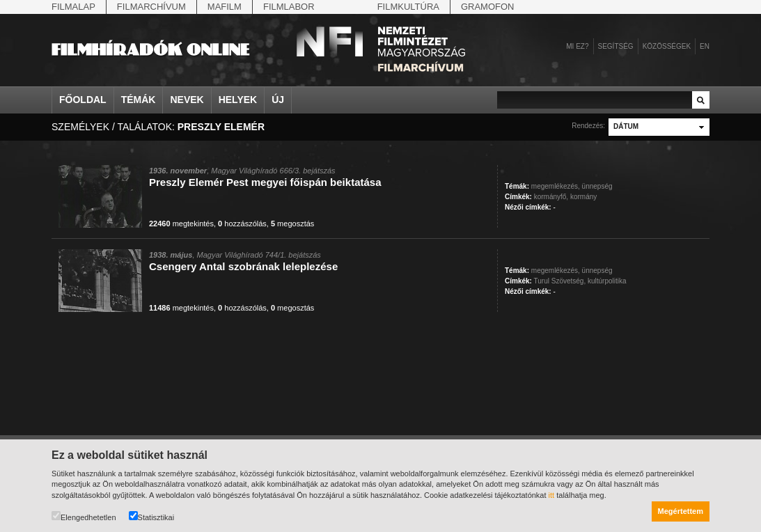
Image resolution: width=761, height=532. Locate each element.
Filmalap (73, 7)
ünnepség (597, 186)
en (705, 46)
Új (278, 100)
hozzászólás (242, 224)
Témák (139, 100)
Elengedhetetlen (84, 516)
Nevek (187, 100)
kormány (583, 197)
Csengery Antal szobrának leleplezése (243, 266)
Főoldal (83, 100)
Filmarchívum (151, 7)
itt (552, 495)
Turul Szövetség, (560, 281)
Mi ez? (577, 46)
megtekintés (181, 224)
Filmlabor (289, 7)
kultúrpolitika (607, 281)
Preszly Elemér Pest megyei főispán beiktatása (265, 182)
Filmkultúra (408, 7)
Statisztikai (152, 516)
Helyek (238, 100)
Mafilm (225, 7)
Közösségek (667, 46)
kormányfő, (551, 197)
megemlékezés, (556, 186)
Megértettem (681, 511)
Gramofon (488, 7)
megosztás (292, 224)
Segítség (616, 46)
